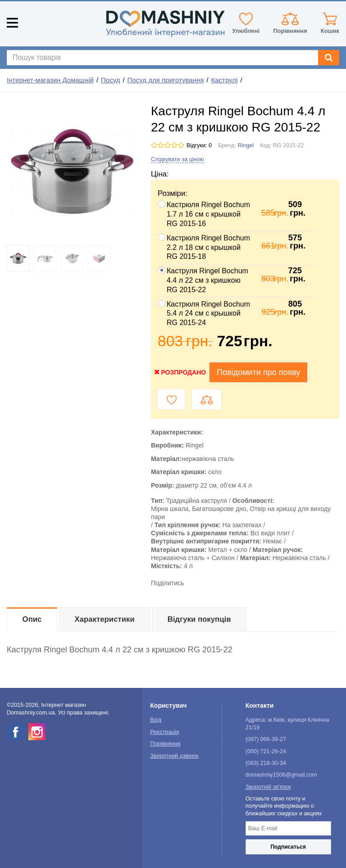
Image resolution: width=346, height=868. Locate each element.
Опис (32, 619)
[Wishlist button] (171, 399)
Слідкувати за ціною (178, 159)
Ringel (246, 145)
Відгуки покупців (199, 619)
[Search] (329, 58)
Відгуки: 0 (199, 145)
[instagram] (37, 732)
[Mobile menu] (12, 23)
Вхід (156, 720)
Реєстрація (164, 732)
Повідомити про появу (258, 372)
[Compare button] (207, 399)
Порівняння (165, 744)
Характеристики (105, 619)
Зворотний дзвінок (174, 756)
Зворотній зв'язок (268, 787)
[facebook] (15, 732)
